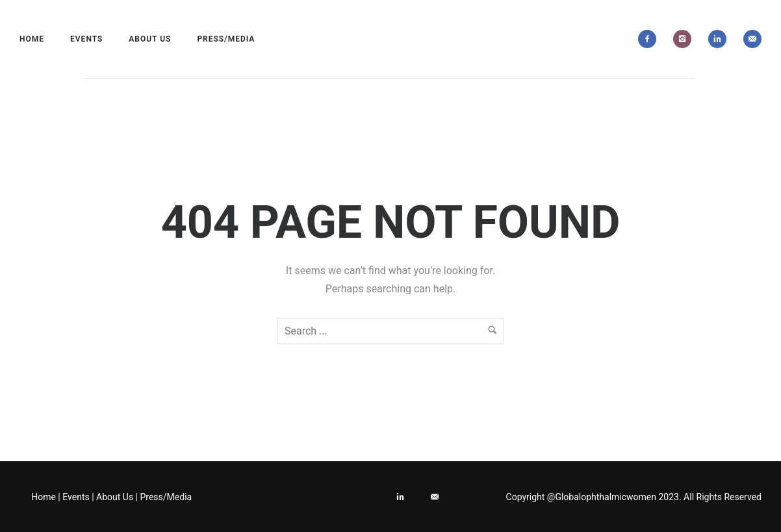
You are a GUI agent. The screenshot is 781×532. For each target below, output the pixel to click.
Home (32, 39)
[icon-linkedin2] (721, 39)
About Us (150, 39)
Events (86, 39)
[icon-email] (752, 39)
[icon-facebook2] (650, 39)
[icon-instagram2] (685, 39)
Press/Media (226, 39)
